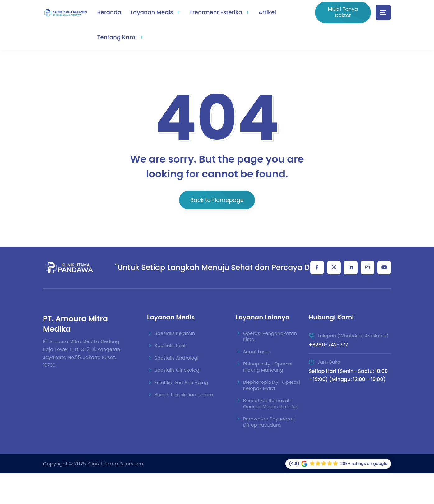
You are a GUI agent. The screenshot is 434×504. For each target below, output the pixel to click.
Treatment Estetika (216, 12)
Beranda (109, 12)
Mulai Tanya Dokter (343, 12)
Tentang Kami (117, 37)
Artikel (267, 12)
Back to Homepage (217, 200)
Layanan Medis (152, 12)
